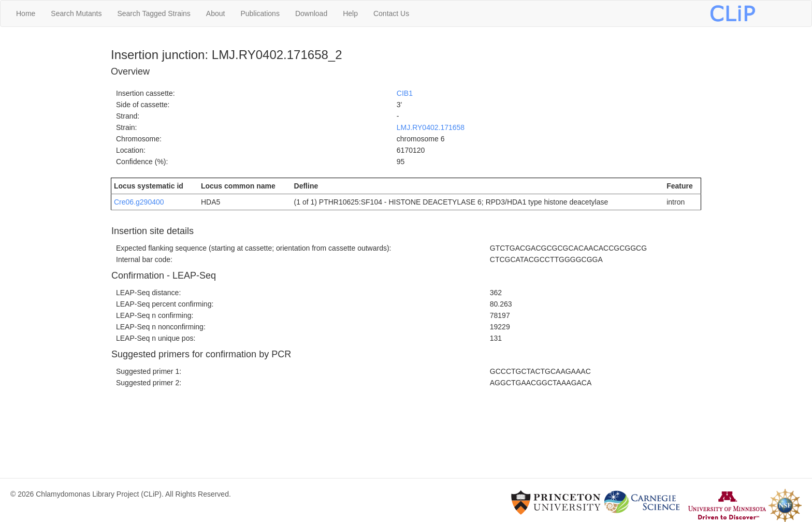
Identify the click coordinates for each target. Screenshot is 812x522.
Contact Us (391, 13)
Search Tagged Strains (154, 13)
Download (311, 13)
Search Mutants (76, 13)
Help (350, 13)
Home (26, 13)
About (216, 13)
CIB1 (405, 93)
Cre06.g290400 (139, 202)
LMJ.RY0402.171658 (431, 127)
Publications (260, 13)
